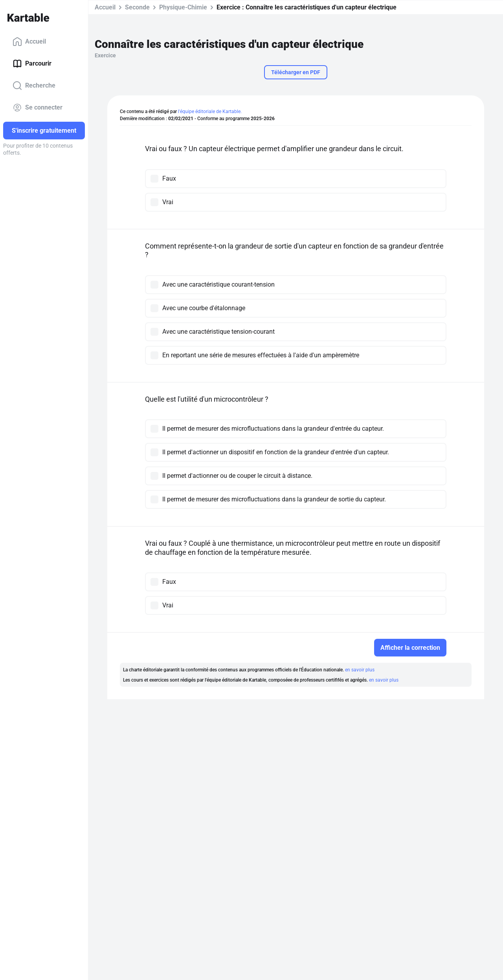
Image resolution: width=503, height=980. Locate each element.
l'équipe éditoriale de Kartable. (210, 112)
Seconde (137, 7)
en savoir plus (360, 670)
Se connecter (38, 108)
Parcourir (32, 64)
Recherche (34, 86)
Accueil (29, 42)
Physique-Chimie (183, 7)
